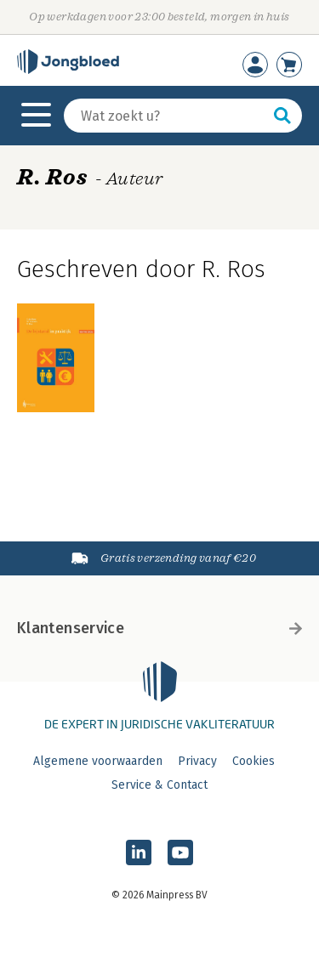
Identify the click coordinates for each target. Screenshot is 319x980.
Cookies (253, 761)
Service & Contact (159, 785)
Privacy (197, 761)
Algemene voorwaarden (98, 761)
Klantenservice (159, 628)
